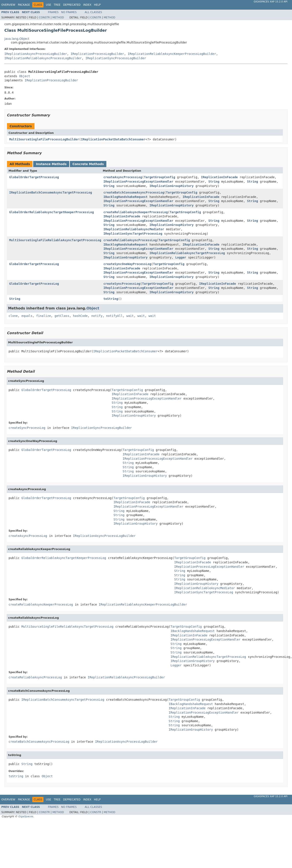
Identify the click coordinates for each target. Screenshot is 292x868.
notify (97, 316)
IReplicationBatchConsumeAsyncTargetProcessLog (51, 192)
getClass (62, 316)
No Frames (69, 12)
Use (48, 5)
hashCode (80, 316)
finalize (43, 316)
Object (25, 76)
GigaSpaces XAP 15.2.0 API (271, 2)
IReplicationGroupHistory (171, 186)
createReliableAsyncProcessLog (130, 240)
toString (111, 299)
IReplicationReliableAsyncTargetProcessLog (187, 253)
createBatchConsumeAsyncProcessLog (134, 192)
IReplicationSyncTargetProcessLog (133, 234)
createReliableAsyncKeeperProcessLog (136, 212)
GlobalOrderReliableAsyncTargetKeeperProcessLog (52, 212)
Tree (57, 5)
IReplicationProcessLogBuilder (97, 54)
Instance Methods (51, 164)
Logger (181, 257)
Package (24, 5)
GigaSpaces (26, 816)
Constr (44, 17)
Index (87, 5)
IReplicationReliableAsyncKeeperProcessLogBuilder (172, 54)
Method (58, 17)
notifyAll (114, 316)
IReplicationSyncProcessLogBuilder (116, 58)
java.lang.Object (17, 39)
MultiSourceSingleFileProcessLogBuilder (44, 139)
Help (97, 5)
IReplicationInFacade (219, 177)
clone (13, 316)
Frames (53, 12)
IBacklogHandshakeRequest (125, 197)
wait (130, 316)
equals (27, 316)
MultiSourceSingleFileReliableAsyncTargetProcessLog (55, 240)
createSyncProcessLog (122, 284)
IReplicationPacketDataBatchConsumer (113, 139)
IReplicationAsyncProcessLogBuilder (36, 54)
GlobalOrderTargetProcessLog (34, 177)
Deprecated (72, 5)
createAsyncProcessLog (123, 177)
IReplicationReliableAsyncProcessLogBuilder (43, 58)
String (214, 182)
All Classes (93, 12)
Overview (8, 5)
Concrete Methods (88, 164)
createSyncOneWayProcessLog (127, 264)
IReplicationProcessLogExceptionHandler (138, 182)
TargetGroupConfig (160, 177)
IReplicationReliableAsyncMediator (134, 229)
